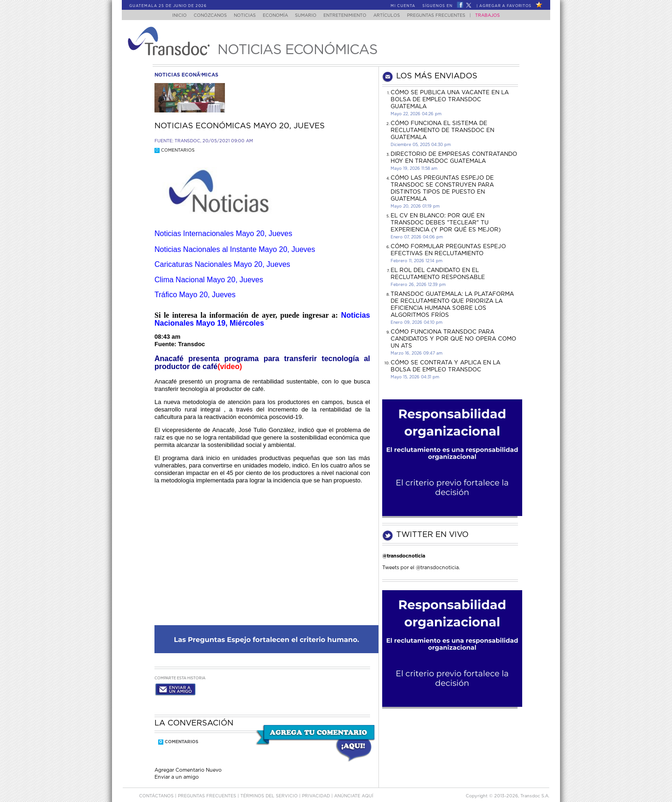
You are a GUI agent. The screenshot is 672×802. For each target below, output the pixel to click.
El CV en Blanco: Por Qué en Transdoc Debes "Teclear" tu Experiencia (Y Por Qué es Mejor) (446, 223)
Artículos (393, 16)
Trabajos (497, 16)
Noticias (240, 16)
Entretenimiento (349, 16)
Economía (273, 16)
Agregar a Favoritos (505, 6)
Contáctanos (157, 787)
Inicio (171, 16)
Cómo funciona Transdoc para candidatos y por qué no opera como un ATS (453, 339)
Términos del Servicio (270, 787)
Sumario (307, 16)
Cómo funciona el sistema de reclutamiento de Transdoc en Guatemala (442, 130)
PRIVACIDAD (317, 787)
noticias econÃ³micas (186, 75)
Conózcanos (203, 16)
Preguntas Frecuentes (445, 16)
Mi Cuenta (403, 6)
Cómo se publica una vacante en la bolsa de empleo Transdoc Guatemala (450, 99)
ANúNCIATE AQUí (354, 787)
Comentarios (175, 150)
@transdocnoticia (404, 556)
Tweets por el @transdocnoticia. (421, 568)
